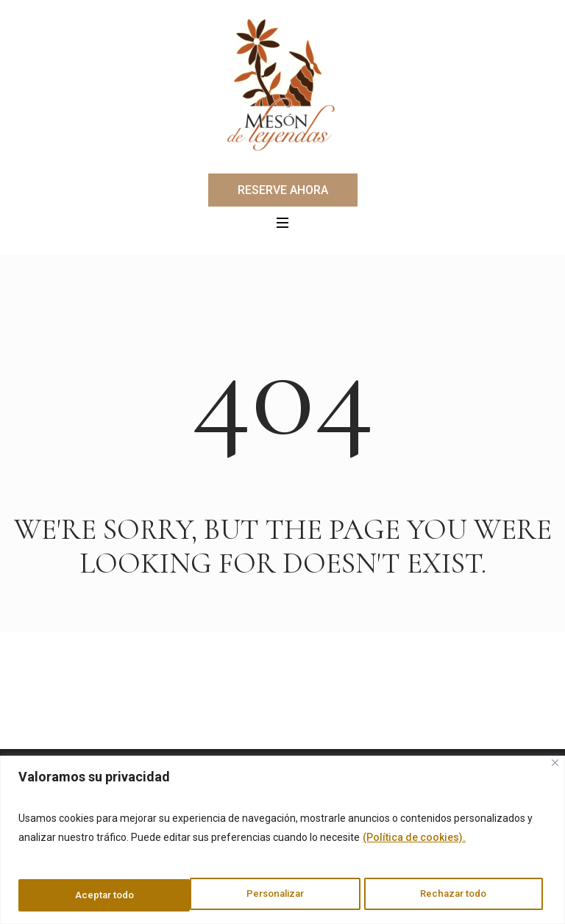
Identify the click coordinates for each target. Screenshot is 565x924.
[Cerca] (555, 764)
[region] (282, 841)
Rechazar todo (283, 895)
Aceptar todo (462, 895)
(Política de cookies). (414, 839)
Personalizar (103, 895)
